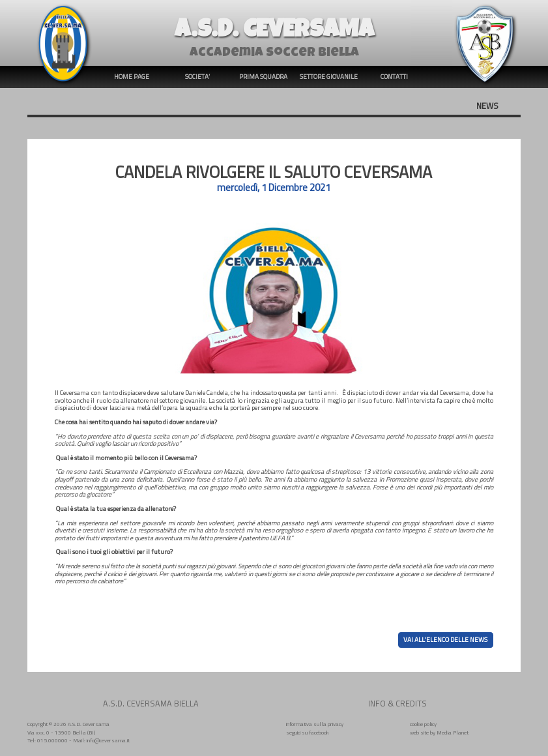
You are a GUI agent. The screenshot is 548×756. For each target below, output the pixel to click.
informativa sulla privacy (315, 724)
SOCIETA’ (197, 77)
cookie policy (423, 724)
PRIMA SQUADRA (263, 77)
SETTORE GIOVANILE (329, 77)
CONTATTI (394, 77)
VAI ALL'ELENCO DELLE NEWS (445, 640)
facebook (319, 732)
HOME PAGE (132, 77)
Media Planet (453, 732)
